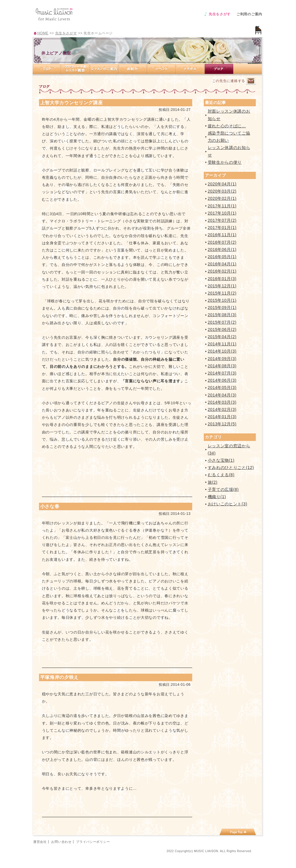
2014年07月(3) (222, 373)
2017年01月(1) (222, 228)
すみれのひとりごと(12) (231, 467)
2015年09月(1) (222, 308)
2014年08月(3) (222, 366)
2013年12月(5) (222, 424)
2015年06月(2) (222, 329)
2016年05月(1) (222, 257)
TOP (47, 69)
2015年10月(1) (222, 300)
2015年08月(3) (222, 315)
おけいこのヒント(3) (228, 504)
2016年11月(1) (222, 235)
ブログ (219, 69)
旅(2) (213, 482)
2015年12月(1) (222, 286)
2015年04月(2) (222, 337)
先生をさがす (220, 14)
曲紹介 (133, 69)
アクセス (190, 69)
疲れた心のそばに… (227, 126)
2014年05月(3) (222, 388)
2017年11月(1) (222, 206)
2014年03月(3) (222, 402)
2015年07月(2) (222, 322)
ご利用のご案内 (249, 14)
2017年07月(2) (222, 220)
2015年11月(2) (222, 293)
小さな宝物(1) (221, 460)
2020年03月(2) (222, 191)
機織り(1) (217, 497)
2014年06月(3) (222, 380)
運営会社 (40, 842)
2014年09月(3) (222, 359)
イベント (161, 69)
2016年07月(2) (222, 242)
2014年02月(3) (222, 409)
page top (238, 832)
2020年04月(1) (222, 184)
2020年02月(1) (222, 198)
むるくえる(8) (221, 475)
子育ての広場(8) (223, 489)
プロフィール (75, 69)
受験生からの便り (225, 162)
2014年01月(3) (222, 417)
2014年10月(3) (222, 351)
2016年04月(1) (222, 264)
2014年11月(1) (222, 344)
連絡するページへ (251, 81)
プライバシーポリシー (93, 842)
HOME (43, 33)
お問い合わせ (61, 842)
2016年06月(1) (222, 249)
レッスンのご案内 (104, 69)
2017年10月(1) (222, 213)
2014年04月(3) (222, 395)
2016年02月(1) (222, 271)
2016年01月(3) (222, 279)
